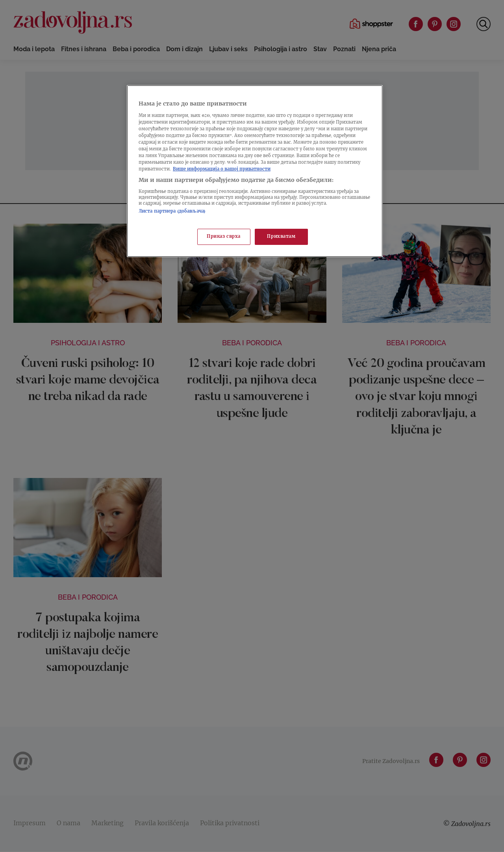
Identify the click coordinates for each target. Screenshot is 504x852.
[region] (255, 171)
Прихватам (281, 237)
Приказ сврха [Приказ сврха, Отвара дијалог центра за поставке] (224, 237)
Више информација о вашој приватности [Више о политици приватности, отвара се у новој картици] (222, 169)
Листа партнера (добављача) (172, 212)
